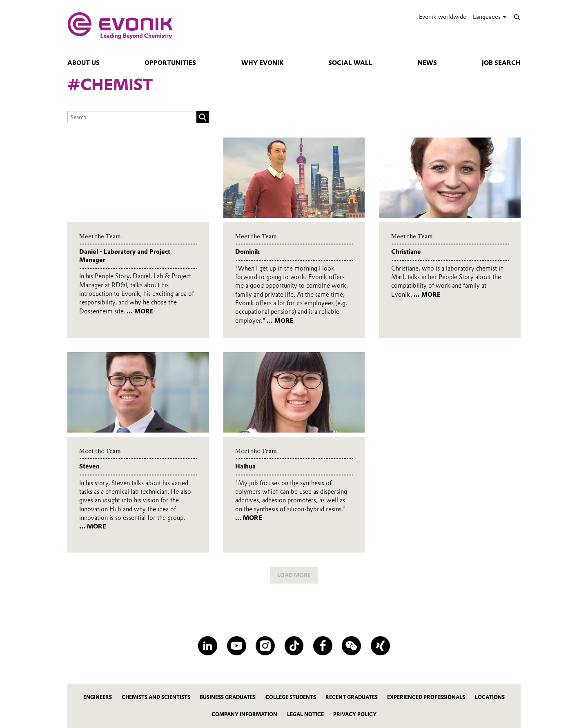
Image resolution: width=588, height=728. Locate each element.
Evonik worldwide (443, 17)
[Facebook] (323, 646)
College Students (291, 697)
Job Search (501, 63)
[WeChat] (351, 646)
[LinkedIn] (208, 646)
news (427, 63)
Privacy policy (355, 714)
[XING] (380, 646)
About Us (84, 63)
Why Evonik (262, 63)
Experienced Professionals (426, 697)
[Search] (517, 17)
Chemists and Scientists (156, 697)
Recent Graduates (352, 697)
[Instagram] (265, 646)
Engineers (98, 697)
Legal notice (305, 714)
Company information (244, 714)
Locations (490, 697)
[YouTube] (237, 646)
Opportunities (170, 63)
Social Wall (350, 63)
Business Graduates (228, 697)
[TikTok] (294, 646)
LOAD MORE (294, 575)
